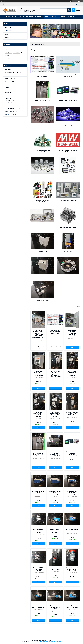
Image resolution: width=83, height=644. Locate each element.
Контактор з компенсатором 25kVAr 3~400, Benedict (72, 373)
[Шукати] (69, 10)
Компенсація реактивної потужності (68, 76)
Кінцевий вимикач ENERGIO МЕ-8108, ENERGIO (55, 531)
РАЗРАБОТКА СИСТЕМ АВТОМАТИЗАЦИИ (42, 76)
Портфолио (8, 27)
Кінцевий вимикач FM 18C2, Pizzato (55, 568)
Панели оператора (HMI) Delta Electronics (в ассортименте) (72, 454)
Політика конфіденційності (55, 642)
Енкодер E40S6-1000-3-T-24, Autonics (38, 531)
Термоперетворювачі (42, 300)
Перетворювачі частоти (42, 101)
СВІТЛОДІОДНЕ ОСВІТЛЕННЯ (42, 226)
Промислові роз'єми (42, 176)
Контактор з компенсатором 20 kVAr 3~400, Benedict (38, 414)
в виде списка (79, 307)
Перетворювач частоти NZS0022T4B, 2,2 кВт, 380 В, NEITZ (55, 454)
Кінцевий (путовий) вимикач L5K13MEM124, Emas (72, 493)
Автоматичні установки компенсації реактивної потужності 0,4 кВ (72, 333)
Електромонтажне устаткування (42, 276)
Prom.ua (50, 640)
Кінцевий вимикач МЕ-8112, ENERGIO (72, 607)
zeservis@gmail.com (12, 114)
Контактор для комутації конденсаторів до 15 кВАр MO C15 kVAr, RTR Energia (55, 374)
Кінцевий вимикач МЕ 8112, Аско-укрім (72, 530)
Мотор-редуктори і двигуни (68, 125)
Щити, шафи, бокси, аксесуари (68, 200)
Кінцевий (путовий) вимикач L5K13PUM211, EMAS (55, 493)
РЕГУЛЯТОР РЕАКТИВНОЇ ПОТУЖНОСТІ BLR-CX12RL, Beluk (38, 373)
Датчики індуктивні (68, 276)
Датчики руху (68, 252)
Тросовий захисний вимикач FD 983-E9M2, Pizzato (72, 569)
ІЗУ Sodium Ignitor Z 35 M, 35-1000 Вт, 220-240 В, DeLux (72, 414)
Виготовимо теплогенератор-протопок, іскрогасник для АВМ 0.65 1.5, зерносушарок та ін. (38, 334)
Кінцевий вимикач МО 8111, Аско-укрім (38, 607)
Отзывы (7, 38)
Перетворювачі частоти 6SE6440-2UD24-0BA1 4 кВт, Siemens (38, 454)
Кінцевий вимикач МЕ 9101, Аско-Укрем (55, 607)
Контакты (71, 17)
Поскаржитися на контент (42, 642)
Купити (72, 347)
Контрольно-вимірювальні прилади (42, 151)
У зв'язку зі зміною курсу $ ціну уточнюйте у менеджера (23, 17)
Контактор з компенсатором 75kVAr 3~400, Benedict (55, 414)
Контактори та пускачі (68, 176)
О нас (63, 17)
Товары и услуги (51, 17)
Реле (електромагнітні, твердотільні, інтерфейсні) (68, 227)
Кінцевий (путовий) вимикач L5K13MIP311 (38, 493)
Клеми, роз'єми (42, 252)
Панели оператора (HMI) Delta (68, 101)
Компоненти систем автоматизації (42, 126)
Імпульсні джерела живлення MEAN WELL (68, 151)
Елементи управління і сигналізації (42, 201)
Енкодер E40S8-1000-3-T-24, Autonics (38, 569)
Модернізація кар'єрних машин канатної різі (55, 332)
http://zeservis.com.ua (12, 112)
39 (77, 629)
